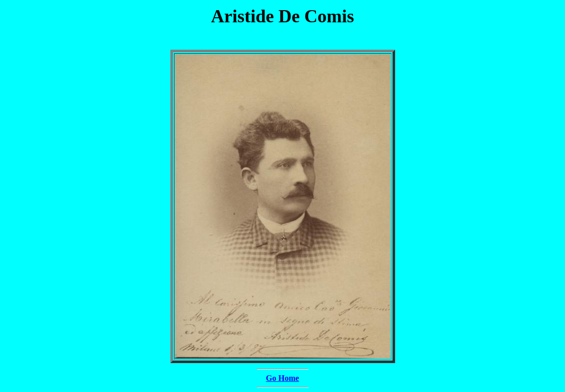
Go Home (282, 378)
